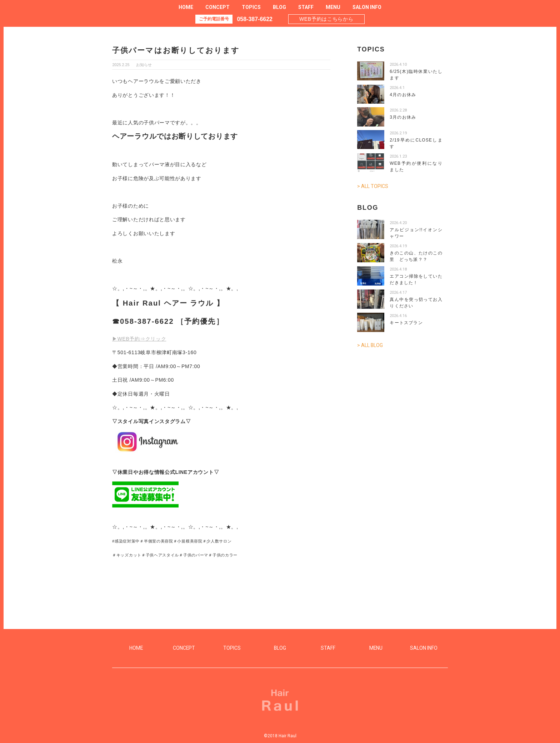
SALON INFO (367, 7)
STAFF (306, 7)
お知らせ (144, 65)
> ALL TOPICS (373, 186)
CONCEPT (217, 7)
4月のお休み (403, 95)
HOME (186, 7)
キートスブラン (406, 323)
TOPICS (251, 7)
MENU (333, 7)
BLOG (279, 7)
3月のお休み (403, 117)
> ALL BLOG (370, 345)
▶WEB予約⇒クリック (139, 339)
